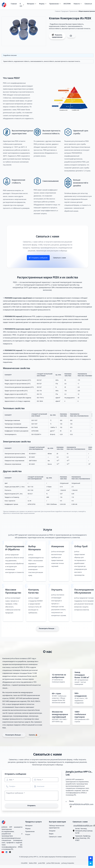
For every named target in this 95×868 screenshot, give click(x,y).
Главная (14, 4)
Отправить (31, 806)
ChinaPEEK (24, 863)
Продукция (65, 11)
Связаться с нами (59, 258)
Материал (32, 4)
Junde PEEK (42, 863)
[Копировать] (70, 807)
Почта (39, 780)
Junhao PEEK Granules (53, 863)
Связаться (88, 4)
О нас (22, 5)
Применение (55, 4)
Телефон (12, 786)
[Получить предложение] (91, 859)
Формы (43, 4)
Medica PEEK (33, 863)
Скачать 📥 (33, 735)
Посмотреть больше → (47, 628)
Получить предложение (57, 36)
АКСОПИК (67, 4)
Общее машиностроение (87, 11)
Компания (41, 786)
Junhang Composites (68, 863)
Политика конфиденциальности (66, 857)
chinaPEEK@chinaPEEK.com (81, 804)
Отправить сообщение (38, 258)
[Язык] (10, 852)
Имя (11, 780)
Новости (78, 4)
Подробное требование (15, 793)
